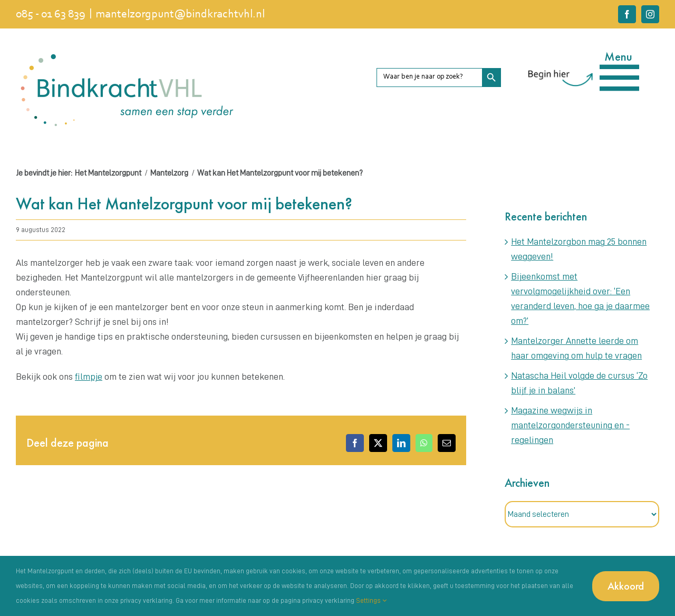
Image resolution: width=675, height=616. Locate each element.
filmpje (89, 377)
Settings (371, 600)
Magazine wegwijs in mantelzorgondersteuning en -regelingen (570, 425)
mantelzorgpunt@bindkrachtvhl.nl (180, 15)
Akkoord (626, 586)
